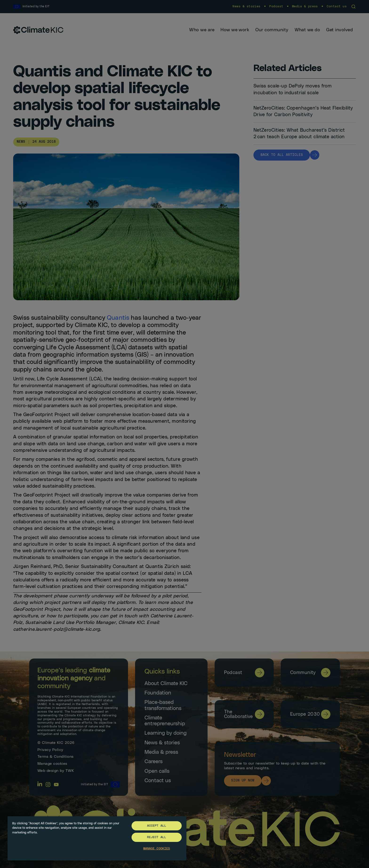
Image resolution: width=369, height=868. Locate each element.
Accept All (157, 826)
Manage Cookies (157, 849)
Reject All (157, 837)
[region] (97, 838)
